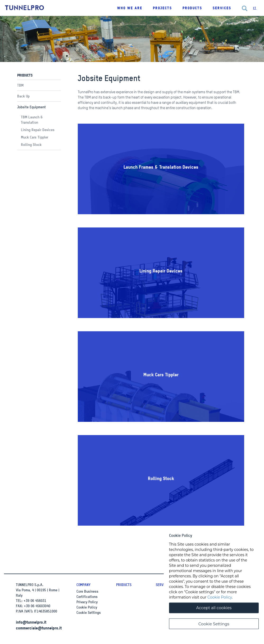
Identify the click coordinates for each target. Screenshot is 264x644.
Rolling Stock (31, 144)
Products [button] (192, 8)
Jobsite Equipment (31, 107)
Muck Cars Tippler (35, 137)
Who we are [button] (130, 8)
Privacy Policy (87, 602)
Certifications (87, 596)
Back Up (23, 96)
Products (124, 585)
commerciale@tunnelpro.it (39, 628)
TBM (20, 85)
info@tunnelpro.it (31, 622)
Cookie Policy (87, 607)
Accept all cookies (214, 614)
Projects (162, 8)
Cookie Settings (89, 612)
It (255, 8)
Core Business (87, 591)
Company (83, 585)
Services (222, 8)
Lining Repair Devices (38, 130)
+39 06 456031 (35, 600)
